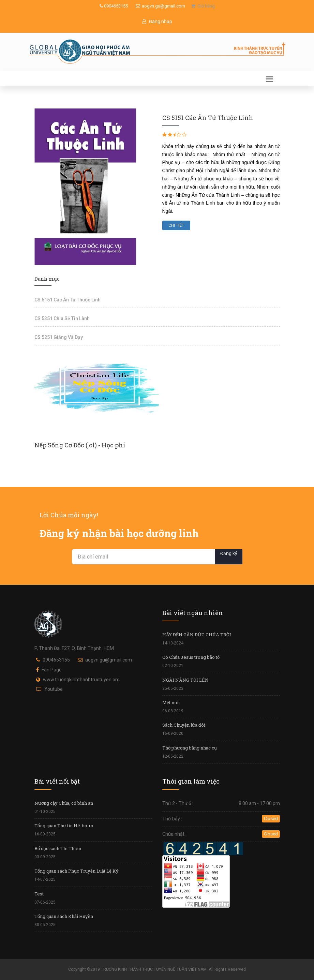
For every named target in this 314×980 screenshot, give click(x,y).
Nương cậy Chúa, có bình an (64, 803)
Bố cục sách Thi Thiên (58, 848)
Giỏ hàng (203, 6)
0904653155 (114, 6)
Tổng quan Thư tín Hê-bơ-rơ (64, 826)
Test (39, 894)
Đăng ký (229, 553)
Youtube (54, 689)
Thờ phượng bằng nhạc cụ (190, 748)
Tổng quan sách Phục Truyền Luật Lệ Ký (77, 871)
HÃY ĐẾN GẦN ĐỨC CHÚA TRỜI (197, 635)
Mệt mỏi (171, 702)
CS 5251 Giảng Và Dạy (59, 337)
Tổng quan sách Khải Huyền (64, 916)
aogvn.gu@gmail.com (160, 6)
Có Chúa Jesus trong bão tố (191, 657)
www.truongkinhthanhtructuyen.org (81, 680)
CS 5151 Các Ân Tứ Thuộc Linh (68, 300)
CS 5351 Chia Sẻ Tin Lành (62, 318)
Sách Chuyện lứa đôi (184, 725)
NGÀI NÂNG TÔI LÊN (185, 680)
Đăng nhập (157, 21)
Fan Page (52, 670)
